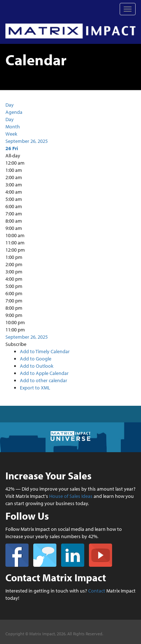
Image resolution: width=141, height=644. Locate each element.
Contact (97, 591)
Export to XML (35, 388)
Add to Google (36, 359)
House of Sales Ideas (71, 496)
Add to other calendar (44, 380)
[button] (16, 344)
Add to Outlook (37, 366)
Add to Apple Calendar (44, 373)
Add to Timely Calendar (45, 351)
